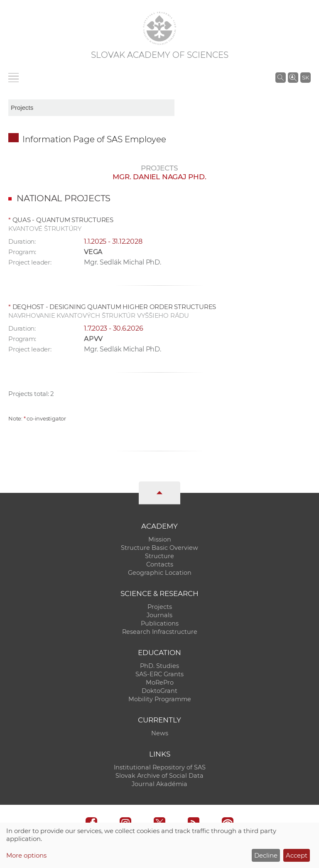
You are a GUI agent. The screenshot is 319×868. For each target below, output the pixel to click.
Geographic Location (160, 573)
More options (26, 855)
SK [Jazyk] (306, 77)
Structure (159, 556)
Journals (159, 615)
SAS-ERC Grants (159, 674)
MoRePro (160, 683)
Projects (160, 607)
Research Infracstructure (160, 632)
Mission (160, 539)
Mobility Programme (160, 699)
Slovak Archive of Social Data (159, 776)
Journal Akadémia (159, 784)
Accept (297, 855)
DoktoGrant (159, 691)
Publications (160, 623)
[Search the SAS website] (281, 77)
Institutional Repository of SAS (160, 767)
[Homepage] (159, 28)
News (160, 733)
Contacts (160, 564)
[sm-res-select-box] (91, 108)
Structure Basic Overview (159, 548)
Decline (266, 855)
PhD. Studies (159, 666)
